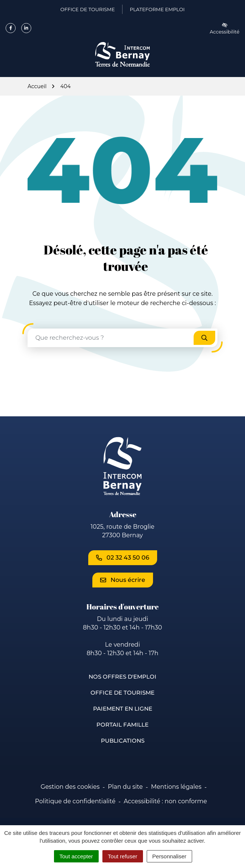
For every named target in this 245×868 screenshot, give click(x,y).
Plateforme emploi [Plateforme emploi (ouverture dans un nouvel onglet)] (157, 11)
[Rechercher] (204, 338)
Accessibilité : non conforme (165, 801)
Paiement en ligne (123, 709)
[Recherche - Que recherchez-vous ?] (111, 338)
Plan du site (125, 787)
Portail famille (122, 725)
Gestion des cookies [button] (70, 787)
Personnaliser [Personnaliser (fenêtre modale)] (169, 856)
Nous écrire (123, 580)
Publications (123, 741)
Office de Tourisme (122, 693)
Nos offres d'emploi (122, 677)
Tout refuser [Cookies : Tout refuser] (123, 856)
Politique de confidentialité (75, 801)
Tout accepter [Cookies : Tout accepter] (76, 856)
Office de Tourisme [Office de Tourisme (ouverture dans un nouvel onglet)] (87, 11)
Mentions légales (176, 787)
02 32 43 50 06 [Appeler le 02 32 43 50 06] (123, 558)
